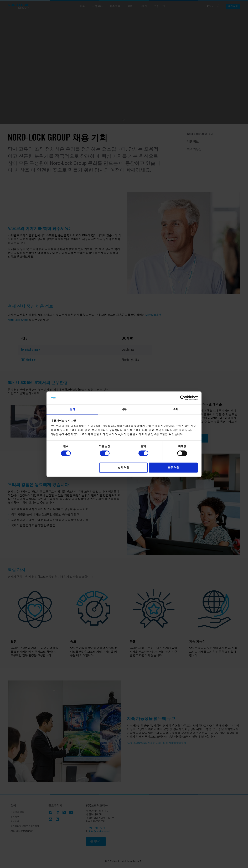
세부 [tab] (124, 409)
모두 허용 (173, 468)
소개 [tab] (176, 409)
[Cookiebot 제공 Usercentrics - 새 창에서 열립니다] (183, 398)
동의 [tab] (72, 409)
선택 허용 (123, 468)
